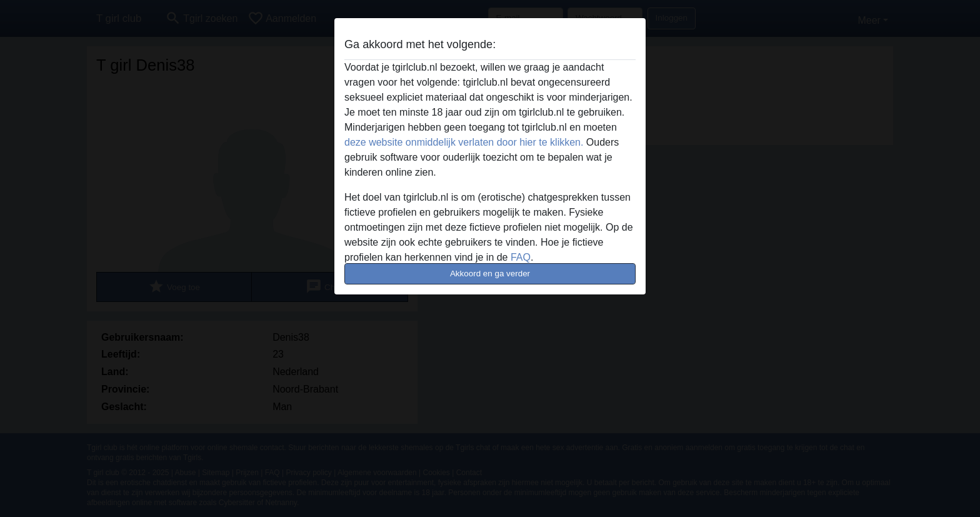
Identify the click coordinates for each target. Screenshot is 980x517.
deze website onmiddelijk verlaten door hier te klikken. (464, 142)
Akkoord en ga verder (490, 274)
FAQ (521, 257)
